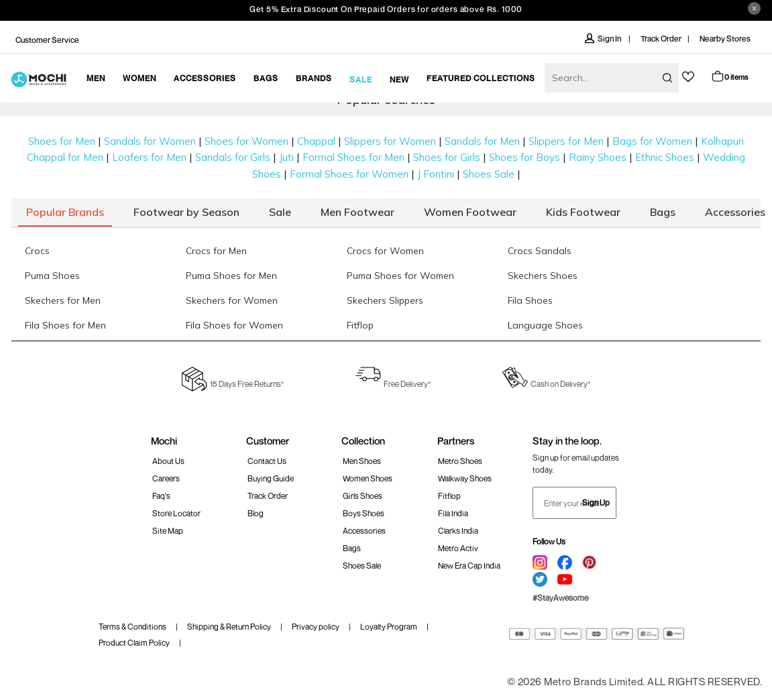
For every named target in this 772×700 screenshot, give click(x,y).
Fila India (453, 513)
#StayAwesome (560, 598)
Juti (286, 157)
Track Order (661, 39)
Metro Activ (458, 548)
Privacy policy (316, 627)
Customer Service (47, 40)
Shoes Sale (489, 174)
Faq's (161, 496)
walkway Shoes (465, 478)
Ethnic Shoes (665, 157)
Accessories (364, 531)
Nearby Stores (725, 39)
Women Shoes (368, 478)
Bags (352, 548)
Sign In (604, 39)
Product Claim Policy (134, 643)
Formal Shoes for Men (353, 157)
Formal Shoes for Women (349, 174)
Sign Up (596, 503)
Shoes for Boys (525, 157)
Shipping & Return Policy (229, 627)
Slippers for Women (390, 141)
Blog (256, 513)
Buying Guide (271, 478)
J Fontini (436, 174)
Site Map (168, 531)
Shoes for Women (246, 141)
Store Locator (176, 513)
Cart (729, 76)
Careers (166, 478)
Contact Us (267, 461)
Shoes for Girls (447, 157)
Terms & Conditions (132, 627)
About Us (168, 461)
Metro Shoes (460, 461)
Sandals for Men (482, 141)
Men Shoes (362, 461)
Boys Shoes (364, 513)
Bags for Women (652, 141)
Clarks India (458, 531)
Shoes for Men (62, 141)
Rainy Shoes (598, 157)
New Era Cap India (469, 566)
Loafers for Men (149, 157)
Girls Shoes (363, 496)
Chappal (316, 141)
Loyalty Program (389, 627)
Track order (268, 496)
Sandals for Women (150, 141)
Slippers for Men (566, 141)
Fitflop (449, 496)
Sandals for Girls (233, 157)
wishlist (688, 77)
